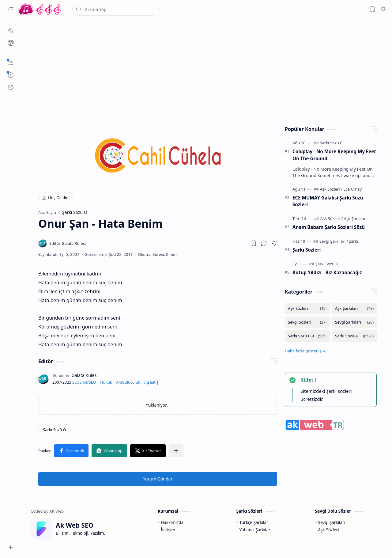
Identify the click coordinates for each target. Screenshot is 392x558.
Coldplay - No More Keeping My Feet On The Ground (334, 155)
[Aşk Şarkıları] (355, 218)
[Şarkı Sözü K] (327, 264)
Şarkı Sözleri (307, 250)
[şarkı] (354, 241)
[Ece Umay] (352, 189)
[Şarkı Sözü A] (354, 336)
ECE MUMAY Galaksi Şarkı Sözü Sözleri (328, 201)
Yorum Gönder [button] (158, 479)
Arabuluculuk (128, 382)
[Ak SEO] (11, 43)
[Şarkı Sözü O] (55, 430)
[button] (11, 9)
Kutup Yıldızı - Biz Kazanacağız (327, 272)
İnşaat (150, 382)
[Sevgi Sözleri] (307, 322)
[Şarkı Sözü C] (331, 143)
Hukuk (106, 382)
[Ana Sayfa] (11, 31)
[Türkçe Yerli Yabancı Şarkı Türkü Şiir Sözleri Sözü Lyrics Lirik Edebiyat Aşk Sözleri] (40, 9)
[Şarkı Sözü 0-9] (307, 336)
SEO (76, 382)
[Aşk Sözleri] (331, 189)
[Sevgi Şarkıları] (334, 241)
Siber (84, 382)
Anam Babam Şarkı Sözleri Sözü (329, 227)
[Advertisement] (208, 70)
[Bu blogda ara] (115, 9)
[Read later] (253, 243)
